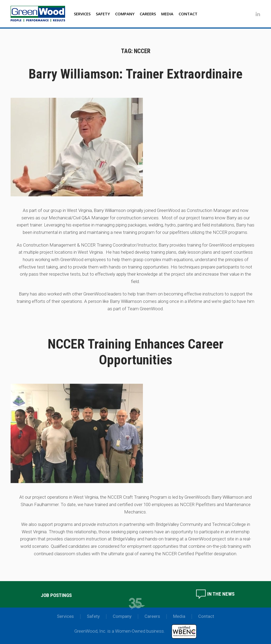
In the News (215, 594)
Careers (148, 14)
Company (125, 14)
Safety (103, 14)
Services (82, 14)
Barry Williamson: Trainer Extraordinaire (135, 74)
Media (167, 14)
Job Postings (56, 595)
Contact (188, 14)
